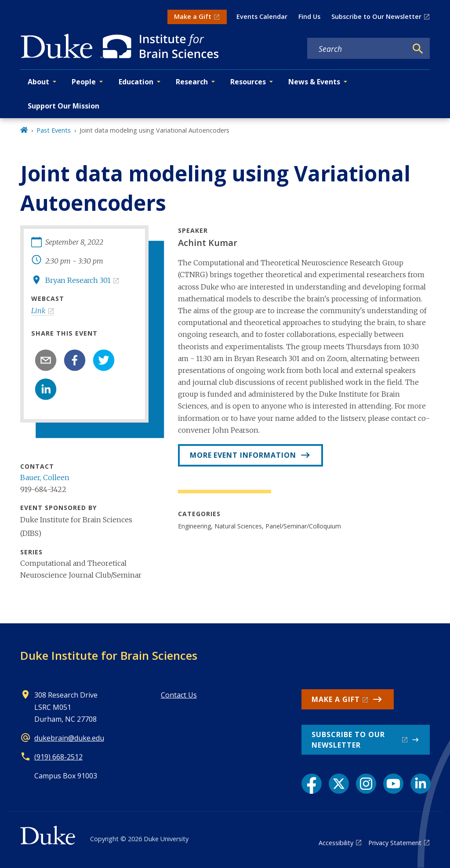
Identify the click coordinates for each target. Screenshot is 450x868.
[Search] (418, 49)
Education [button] (136, 82)
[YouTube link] (393, 784)
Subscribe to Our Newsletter (376, 16)
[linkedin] (46, 389)
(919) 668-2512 (58, 757)
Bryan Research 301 (78, 280)
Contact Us (179, 695)
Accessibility (336, 843)
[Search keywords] (357, 49)
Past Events (54, 130)
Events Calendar (262, 16)
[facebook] (75, 360)
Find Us (309, 16)
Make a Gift (193, 16)
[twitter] (104, 360)
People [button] (84, 82)
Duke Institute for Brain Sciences (109, 655)
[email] (46, 360)
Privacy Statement (395, 843)
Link (38, 311)
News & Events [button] (314, 82)
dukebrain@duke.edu (69, 738)
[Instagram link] (366, 784)
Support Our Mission (64, 106)
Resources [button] (248, 82)
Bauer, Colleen (45, 477)
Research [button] (192, 82)
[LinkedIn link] (421, 784)
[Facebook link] (312, 784)
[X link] (339, 784)
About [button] (38, 82)
